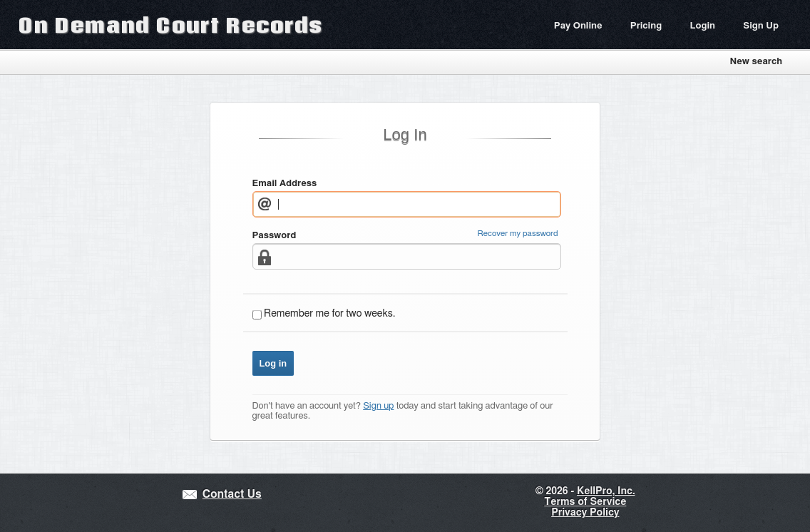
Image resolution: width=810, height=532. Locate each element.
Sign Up (761, 26)
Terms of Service (585, 502)
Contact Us (232, 495)
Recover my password (518, 234)
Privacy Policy (585, 513)
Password (275, 236)
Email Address (285, 184)
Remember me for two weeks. (329, 314)
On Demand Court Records (170, 25)
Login (702, 26)
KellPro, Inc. (606, 491)
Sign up (378, 406)
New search (756, 62)
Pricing (646, 26)
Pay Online (578, 26)
